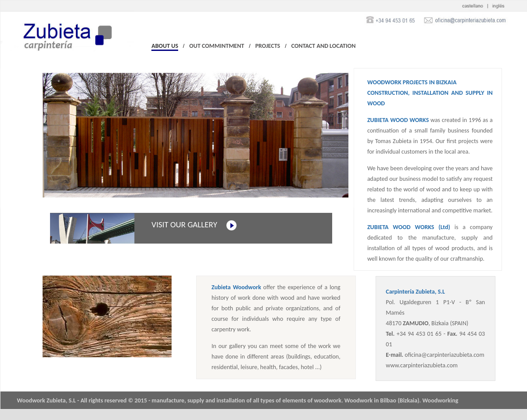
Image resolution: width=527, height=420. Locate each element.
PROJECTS (268, 46)
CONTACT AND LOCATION (324, 46)
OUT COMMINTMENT (217, 46)
